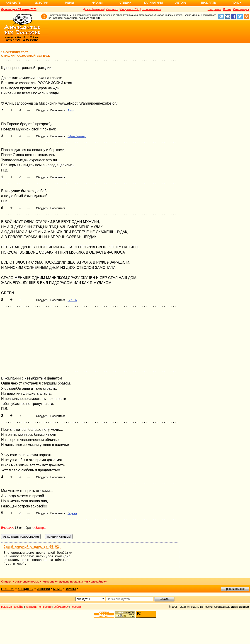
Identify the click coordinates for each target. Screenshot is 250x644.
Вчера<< (7, 528)
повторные (49, 582)
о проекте (46, 607)
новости (76, 607)
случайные (98, 582)
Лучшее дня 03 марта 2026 (19, 9)
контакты (32, 607)
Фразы (97, 3)
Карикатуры (153, 3)
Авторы (181, 3)
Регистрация (241, 9)
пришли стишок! (235, 589)
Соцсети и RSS (130, 9)
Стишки (125, 3)
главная (8, 589)
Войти (227, 9)
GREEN (72, 300)
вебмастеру (61, 607)
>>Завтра (39, 528)
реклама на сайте (12, 607)
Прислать (209, 3)
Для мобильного (93, 9)
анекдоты (26, 589)
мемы (58, 589)
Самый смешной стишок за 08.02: (32, 547)
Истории (42, 3)
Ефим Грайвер (77, 136)
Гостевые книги (151, 9)
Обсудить (42, 110)
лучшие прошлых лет (74, 582)
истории (43, 589)
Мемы (70, 3)
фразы (71, 589)
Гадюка (72, 513)
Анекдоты (14, 3)
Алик (71, 110)
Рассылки (112, 9)
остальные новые (27, 582)
